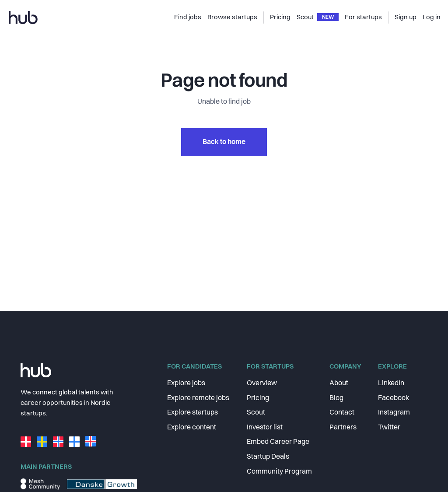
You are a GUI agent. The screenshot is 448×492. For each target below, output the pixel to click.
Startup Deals (268, 457)
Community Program (279, 472)
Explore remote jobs (198, 398)
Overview (262, 383)
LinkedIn (391, 383)
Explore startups (192, 413)
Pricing (258, 398)
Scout (256, 413)
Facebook (394, 398)
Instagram (394, 413)
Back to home (224, 142)
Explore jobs (186, 383)
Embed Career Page (278, 442)
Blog (336, 398)
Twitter (389, 428)
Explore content (192, 428)
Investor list (265, 428)
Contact (342, 413)
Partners (343, 428)
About (339, 383)
